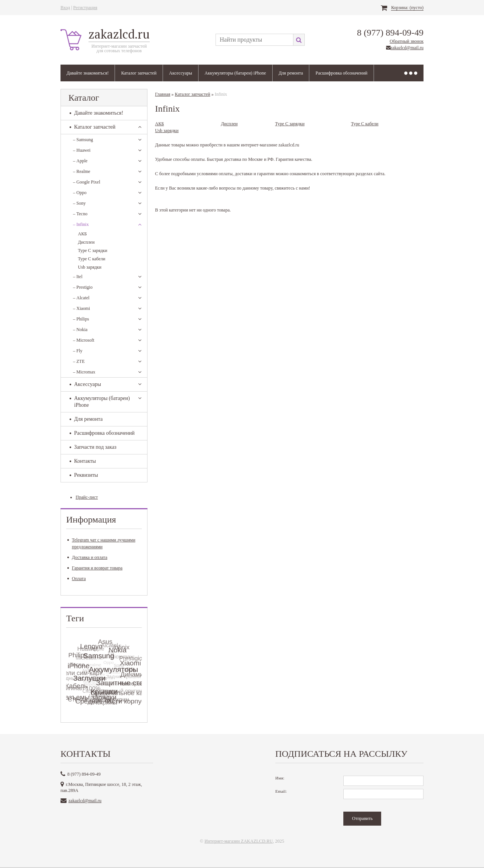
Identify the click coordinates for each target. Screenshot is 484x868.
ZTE (79, 361)
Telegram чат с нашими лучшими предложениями (101, 543)
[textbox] (254, 40)
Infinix (81, 224)
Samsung (83, 140)
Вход (65, 8)
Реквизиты (84, 475)
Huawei (82, 150)
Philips (81, 319)
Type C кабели (92, 259)
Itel (78, 277)
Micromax (84, 372)
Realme (82, 171)
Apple (80, 161)
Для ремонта (291, 73)
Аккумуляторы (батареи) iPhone (235, 73)
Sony (79, 203)
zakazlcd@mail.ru (407, 48)
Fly (78, 351)
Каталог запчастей (139, 73)
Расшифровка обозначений (341, 73)
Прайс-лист (87, 497)
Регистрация (85, 8)
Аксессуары (181, 73)
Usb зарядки (90, 267)
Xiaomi (81, 308)
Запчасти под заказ (93, 447)
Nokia (80, 330)
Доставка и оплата (87, 557)
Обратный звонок (406, 41)
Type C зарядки (93, 250)
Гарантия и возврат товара (95, 568)
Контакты (83, 461)
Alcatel (81, 298)
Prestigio (83, 287)
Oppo (80, 193)
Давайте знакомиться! (88, 73)
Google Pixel (87, 182)
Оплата (77, 579)
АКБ (82, 234)
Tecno (80, 214)
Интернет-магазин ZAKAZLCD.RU (239, 841)
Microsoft (84, 340)
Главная (163, 94)
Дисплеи (86, 242)
